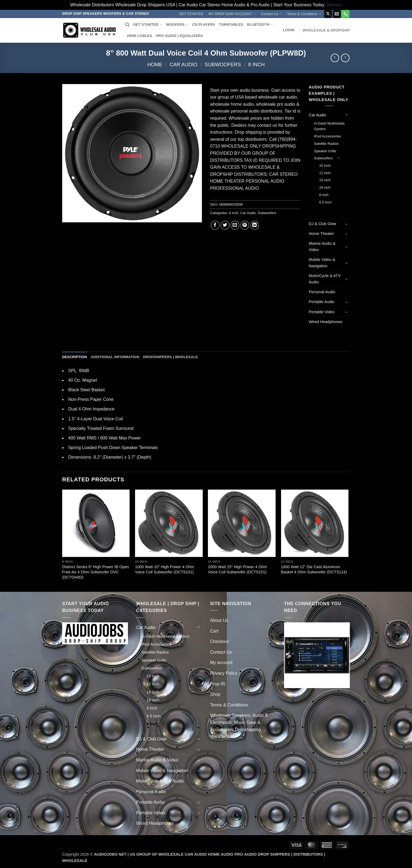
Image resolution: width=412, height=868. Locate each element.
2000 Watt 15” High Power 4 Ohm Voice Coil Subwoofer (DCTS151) (237, 569)
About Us (219, 620)
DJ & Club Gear (323, 224)
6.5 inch (325, 202)
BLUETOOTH (260, 25)
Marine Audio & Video (322, 247)
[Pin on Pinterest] (245, 225)
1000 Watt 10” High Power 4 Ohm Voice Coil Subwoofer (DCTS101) (164, 569)
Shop (215, 694)
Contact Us (271, 14)
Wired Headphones (326, 322)
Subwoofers (223, 64)
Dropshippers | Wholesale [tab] (170, 357)
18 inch (325, 187)
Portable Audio (322, 302)
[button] (289, 30)
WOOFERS (177, 25)
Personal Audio (322, 292)
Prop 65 (218, 684)
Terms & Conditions (304, 14)
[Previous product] (345, 58)
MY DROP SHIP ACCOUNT (232, 14)
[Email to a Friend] (235, 225)
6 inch (324, 195)
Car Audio (183, 64)
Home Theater (321, 234)
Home (155, 64)
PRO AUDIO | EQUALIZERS (180, 36)
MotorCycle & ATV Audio (325, 279)
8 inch (256, 64)
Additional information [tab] (115, 357)
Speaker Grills (325, 151)
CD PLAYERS (204, 25)
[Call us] (345, 14)
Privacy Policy (224, 673)
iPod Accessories (327, 136)
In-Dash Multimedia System (329, 126)
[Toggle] (347, 115)
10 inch (325, 166)
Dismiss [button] (334, 5)
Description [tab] (75, 357)
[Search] (127, 25)
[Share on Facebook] (215, 225)
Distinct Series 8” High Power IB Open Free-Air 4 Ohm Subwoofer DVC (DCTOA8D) (96, 572)
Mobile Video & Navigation (322, 263)
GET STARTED (191, 14)
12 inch (325, 173)
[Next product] (335, 58)
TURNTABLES (231, 25)
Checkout (219, 641)
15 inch (325, 180)
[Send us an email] (337, 14)
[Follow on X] (328, 14)
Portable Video (322, 312)
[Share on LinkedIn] (255, 225)
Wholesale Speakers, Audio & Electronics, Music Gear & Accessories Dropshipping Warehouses (239, 726)
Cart (214, 631)
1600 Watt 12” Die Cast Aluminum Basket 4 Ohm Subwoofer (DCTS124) (314, 569)
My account (221, 663)
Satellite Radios (326, 144)
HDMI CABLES (140, 36)
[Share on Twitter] (225, 225)
